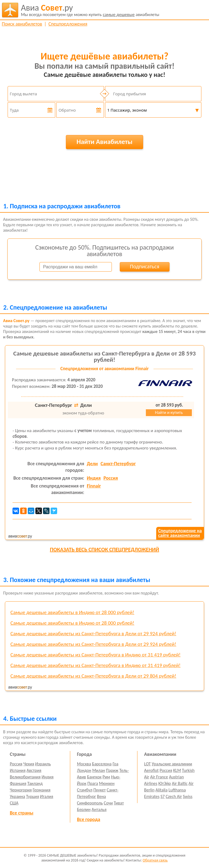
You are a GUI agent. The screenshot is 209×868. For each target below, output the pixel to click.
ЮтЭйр (165, 783)
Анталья (99, 809)
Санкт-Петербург (118, 464)
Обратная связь (155, 860)
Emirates (152, 796)
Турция (33, 796)
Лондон (84, 770)
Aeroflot (151, 770)
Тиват (119, 803)
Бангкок (94, 777)
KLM (177, 770)
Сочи (108, 803)
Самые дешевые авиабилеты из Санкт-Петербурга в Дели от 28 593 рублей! (104, 356)
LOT (147, 764)
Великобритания (25, 777)
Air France (159, 777)
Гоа (116, 764)
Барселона (102, 764)
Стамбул (85, 790)
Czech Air (174, 796)
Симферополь (90, 803)
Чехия (29, 764)
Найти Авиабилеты (104, 142)
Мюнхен (107, 783)
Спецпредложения (68, 24)
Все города (89, 819)
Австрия (34, 770)
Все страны (21, 813)
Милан (99, 770)
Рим (106, 777)
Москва (84, 764)
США (14, 803)
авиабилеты (90, 10)
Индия (94, 478)
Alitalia (161, 790)
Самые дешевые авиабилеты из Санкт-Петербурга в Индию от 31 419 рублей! (95, 655)
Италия (47, 796)
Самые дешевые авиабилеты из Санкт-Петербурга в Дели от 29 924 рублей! (93, 633)
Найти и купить (169, 412)
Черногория (21, 790)
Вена (101, 796)
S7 (163, 796)
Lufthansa (177, 790)
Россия (111, 478)
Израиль (43, 764)
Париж (112, 770)
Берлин (84, 809)
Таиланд (35, 783)
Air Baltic (180, 783)
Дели (92, 464)
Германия (42, 790)
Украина (17, 796)
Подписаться (145, 266)
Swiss (188, 796)
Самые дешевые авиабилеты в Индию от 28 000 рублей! (72, 612)
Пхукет (99, 790)
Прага (93, 783)
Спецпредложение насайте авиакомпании (180, 533)
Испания (18, 770)
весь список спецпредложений (104, 549)
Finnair (94, 486)
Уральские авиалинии (172, 764)
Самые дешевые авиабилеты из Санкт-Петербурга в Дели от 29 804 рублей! (93, 676)
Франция (18, 783)
